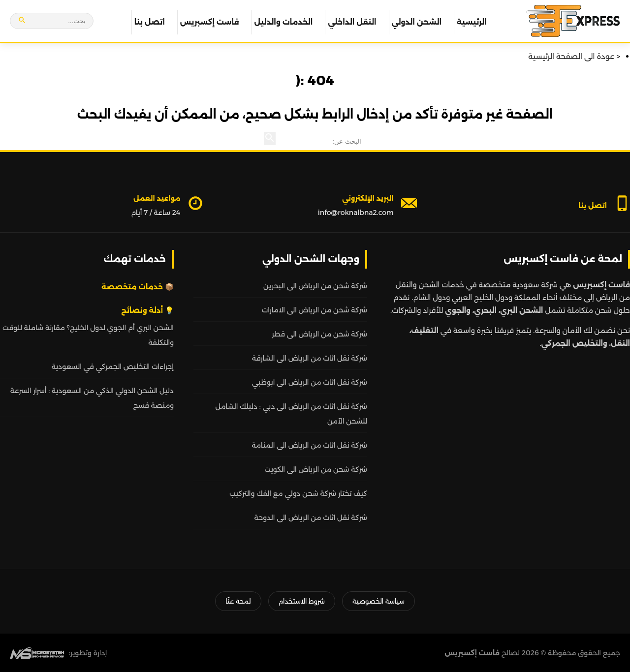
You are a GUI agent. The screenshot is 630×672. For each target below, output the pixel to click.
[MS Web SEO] (37, 653)
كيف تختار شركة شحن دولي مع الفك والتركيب (298, 493)
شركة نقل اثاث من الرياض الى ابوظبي (310, 382)
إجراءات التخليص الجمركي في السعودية (113, 367)
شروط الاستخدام (302, 601)
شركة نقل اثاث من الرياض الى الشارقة (310, 358)
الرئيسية (472, 22)
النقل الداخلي (352, 22)
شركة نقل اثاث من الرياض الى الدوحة (311, 518)
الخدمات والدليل (283, 22)
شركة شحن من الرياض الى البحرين (315, 286)
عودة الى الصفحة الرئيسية (571, 56)
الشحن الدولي (417, 22)
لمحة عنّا (238, 601)
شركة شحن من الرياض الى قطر (319, 334)
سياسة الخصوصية (378, 601)
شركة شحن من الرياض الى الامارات (315, 310)
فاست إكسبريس (210, 22)
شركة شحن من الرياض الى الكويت (316, 469)
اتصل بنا (150, 22)
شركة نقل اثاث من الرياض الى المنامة (309, 445)
